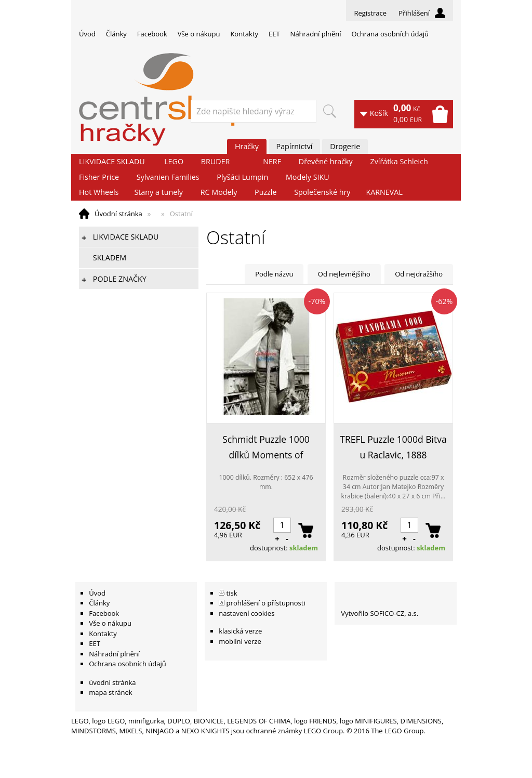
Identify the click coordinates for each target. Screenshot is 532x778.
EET (274, 34)
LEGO (174, 161)
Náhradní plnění (316, 34)
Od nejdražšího (419, 274)
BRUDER (216, 161)
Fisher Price (99, 177)
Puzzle (265, 192)
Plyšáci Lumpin (242, 177)
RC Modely (219, 192)
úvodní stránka (112, 682)
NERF (272, 161)
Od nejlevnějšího (344, 274)
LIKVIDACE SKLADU (112, 161)
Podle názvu (274, 274)
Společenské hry (322, 192)
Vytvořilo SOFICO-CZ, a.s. (380, 613)
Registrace (370, 13)
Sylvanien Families (168, 177)
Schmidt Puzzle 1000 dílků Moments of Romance (266, 448)
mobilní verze (240, 641)
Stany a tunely (158, 192)
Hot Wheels (99, 192)
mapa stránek (110, 692)
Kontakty (244, 34)
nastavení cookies (247, 613)
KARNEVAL (384, 192)
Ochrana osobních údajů (390, 34)
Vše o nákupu (199, 34)
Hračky (247, 146)
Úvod (87, 34)
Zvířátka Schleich (399, 161)
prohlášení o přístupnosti (266, 603)
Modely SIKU (308, 177)
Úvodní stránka (118, 214)
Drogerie (345, 146)
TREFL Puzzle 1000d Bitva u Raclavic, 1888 (393, 447)
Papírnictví (295, 146)
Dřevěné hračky (326, 161)
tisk (232, 593)
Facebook (152, 34)
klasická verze (240, 631)
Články (116, 34)
